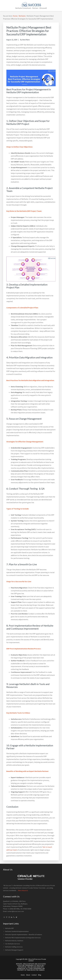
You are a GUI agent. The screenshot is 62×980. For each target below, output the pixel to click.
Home (23, 975)
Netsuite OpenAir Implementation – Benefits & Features (24, 935)
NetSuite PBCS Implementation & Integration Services (23, 938)
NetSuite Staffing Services (14, 947)
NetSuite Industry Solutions (14, 941)
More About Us (23, 890)
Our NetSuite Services (13, 944)
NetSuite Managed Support (14, 950)
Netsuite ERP (10, 928)
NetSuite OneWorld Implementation (17, 931)
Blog (40, 975)
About (28, 975)
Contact (34, 975)
